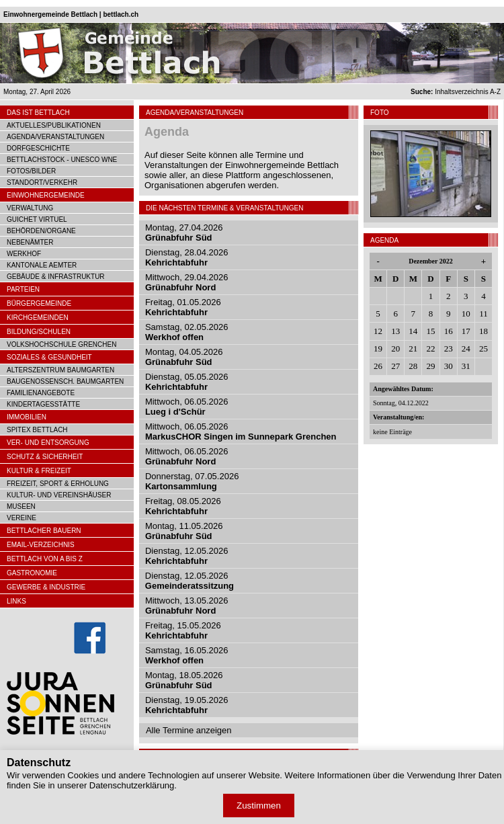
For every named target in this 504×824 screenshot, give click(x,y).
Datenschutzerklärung (132, 785)
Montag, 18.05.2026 (184, 680)
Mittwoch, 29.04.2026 (187, 282)
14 (413, 331)
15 (430, 331)
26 (378, 366)
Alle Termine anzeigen (189, 730)
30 (449, 366)
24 (466, 348)
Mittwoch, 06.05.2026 (187, 407)
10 (466, 314)
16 (449, 331)
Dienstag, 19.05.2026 (187, 705)
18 (484, 331)
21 (413, 348)
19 (378, 348)
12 (378, 331)
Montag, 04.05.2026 (184, 357)
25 (484, 348)
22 (430, 348)
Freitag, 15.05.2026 (183, 630)
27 (395, 366)
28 (413, 366)
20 (395, 348)
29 (430, 366)
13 (395, 331)
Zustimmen (259, 806)
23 (449, 348)
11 (484, 314)
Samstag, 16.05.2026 (187, 655)
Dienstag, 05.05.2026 (187, 382)
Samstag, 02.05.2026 (187, 332)
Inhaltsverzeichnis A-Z (456, 92)
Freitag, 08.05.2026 (183, 506)
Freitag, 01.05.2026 (183, 307)
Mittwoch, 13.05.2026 (187, 606)
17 (466, 331)
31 (466, 366)
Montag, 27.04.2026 (184, 233)
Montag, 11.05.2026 (184, 531)
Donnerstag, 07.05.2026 (192, 481)
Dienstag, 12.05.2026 (187, 556)
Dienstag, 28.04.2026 (187, 257)
